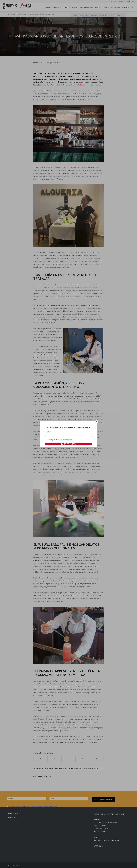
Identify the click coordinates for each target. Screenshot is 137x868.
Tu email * (48, 432)
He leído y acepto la (60, 440)
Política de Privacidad (66, 440)
